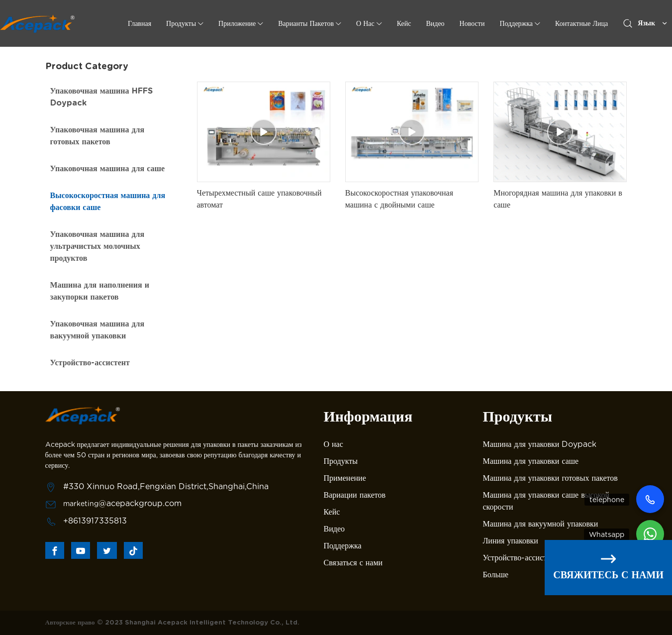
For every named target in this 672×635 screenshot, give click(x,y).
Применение (345, 478)
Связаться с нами (353, 563)
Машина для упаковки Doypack (540, 444)
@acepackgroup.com (140, 503)
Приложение (237, 23)
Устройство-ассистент (521, 558)
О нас (334, 444)
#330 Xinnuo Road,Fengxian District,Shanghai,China (166, 486)
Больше (496, 575)
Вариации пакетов (355, 495)
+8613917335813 (95, 521)
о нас (365, 23)
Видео (435, 23)
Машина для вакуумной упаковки (541, 524)
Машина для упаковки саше (531, 461)
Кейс (404, 23)
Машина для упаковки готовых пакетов (550, 478)
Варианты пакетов (306, 23)
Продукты (181, 23)
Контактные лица (581, 23)
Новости (472, 23)
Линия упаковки (511, 541)
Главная (140, 23)
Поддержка (516, 23)
